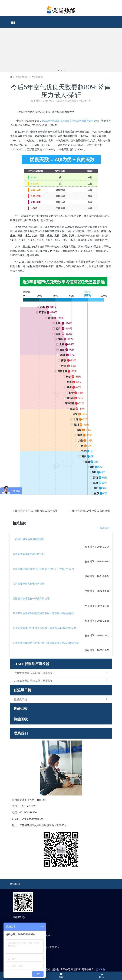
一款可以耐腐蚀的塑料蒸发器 (29, 539)
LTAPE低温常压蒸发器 (32, 664)
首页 (18, 77)
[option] (61, 28)
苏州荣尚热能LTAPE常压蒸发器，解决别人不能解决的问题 (45, 628)
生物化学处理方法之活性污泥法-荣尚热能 (35, 511)
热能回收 (21, 719)
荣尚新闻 (38, 77)
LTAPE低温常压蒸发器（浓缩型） (61, 673)
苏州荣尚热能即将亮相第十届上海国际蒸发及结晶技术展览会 (46, 643)
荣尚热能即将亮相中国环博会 (29, 584)
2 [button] (61, 70)
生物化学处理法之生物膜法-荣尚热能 (90, 511)
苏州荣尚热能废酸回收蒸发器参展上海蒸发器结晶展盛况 (43, 613)
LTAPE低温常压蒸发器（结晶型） (61, 681)
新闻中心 (27, 77)
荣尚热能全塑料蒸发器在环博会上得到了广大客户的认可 (43, 569)
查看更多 (105, 528)
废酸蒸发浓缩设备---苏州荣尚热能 (31, 598)
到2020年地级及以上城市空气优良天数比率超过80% (70, 121)
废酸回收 (21, 709)
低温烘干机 (22, 690)
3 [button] (64, 70)
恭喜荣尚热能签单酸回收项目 (29, 554)
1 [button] (59, 70)
